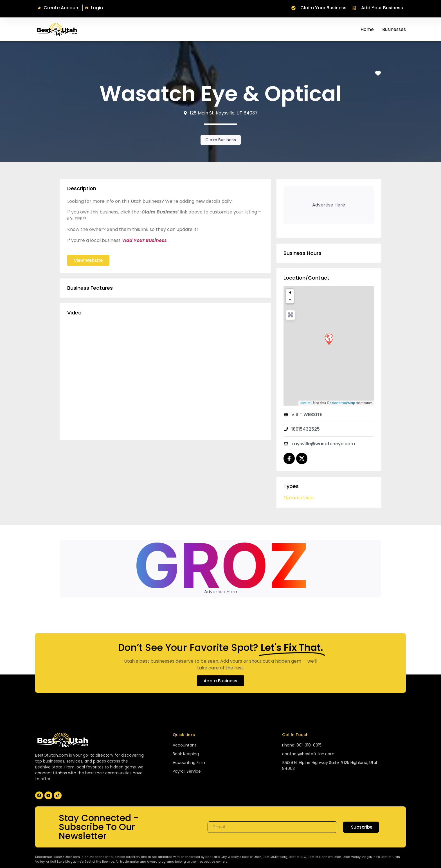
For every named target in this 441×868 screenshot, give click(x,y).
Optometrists (299, 498)
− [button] (290, 300)
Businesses (394, 29)
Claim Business (221, 140)
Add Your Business (145, 240)
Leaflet (305, 403)
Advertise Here (221, 592)
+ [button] (290, 292)
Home (367, 29)
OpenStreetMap (343, 403)
